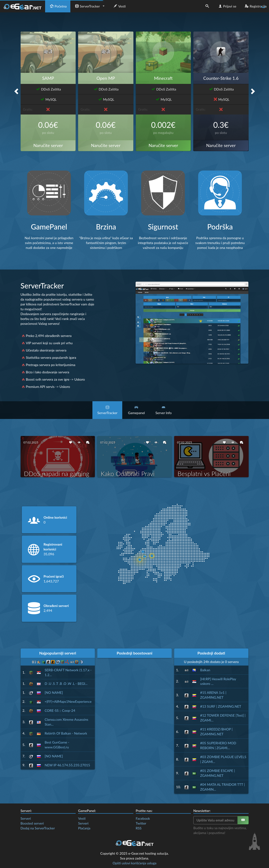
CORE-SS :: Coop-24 (60, 710)
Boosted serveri (32, 823)
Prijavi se (227, 6)
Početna (58, 6)
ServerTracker (87, 6)
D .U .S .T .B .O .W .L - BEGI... (66, 684)
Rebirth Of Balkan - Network (66, 733)
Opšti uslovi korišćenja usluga (134, 863)
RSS (139, 828)
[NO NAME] (54, 692)
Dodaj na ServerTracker (38, 828)
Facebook (143, 818)
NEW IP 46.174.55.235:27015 (67, 765)
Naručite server (48, 145)
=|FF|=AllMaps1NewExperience (68, 701)
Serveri (26, 818)
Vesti (119, 6)
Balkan (205, 670)
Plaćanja (84, 828)
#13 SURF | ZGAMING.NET (221, 706)
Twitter (141, 823)
